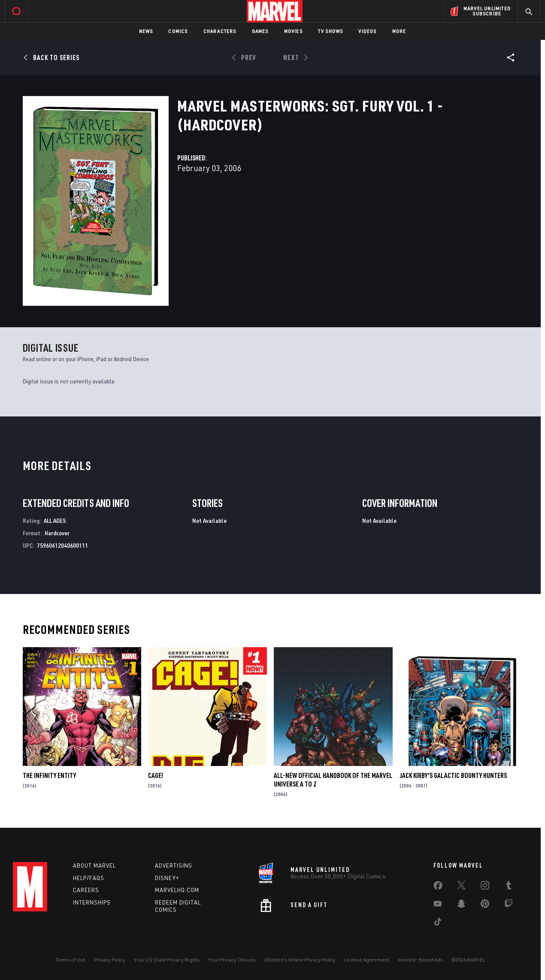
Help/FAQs (89, 878)
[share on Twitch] (509, 905)
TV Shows (331, 31)
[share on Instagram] (485, 887)
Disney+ (167, 878)
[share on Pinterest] (485, 905)
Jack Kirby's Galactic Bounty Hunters (453, 775)
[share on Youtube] (438, 905)
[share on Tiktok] (438, 923)
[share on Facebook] (438, 887)
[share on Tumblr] (509, 887)
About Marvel (94, 865)
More (399, 31)
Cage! (156, 775)
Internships (92, 902)
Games (260, 31)
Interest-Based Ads (420, 960)
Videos (367, 31)
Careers (86, 890)
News (146, 31)
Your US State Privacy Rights (167, 960)
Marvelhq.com (177, 890)
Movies (293, 31)
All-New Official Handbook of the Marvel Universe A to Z (333, 780)
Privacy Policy (110, 960)
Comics (178, 31)
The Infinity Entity (49, 775)
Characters (220, 31)
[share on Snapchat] (461, 905)
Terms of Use (70, 960)
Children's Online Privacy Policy (300, 960)
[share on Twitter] (461, 887)
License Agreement (367, 960)
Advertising (174, 865)
